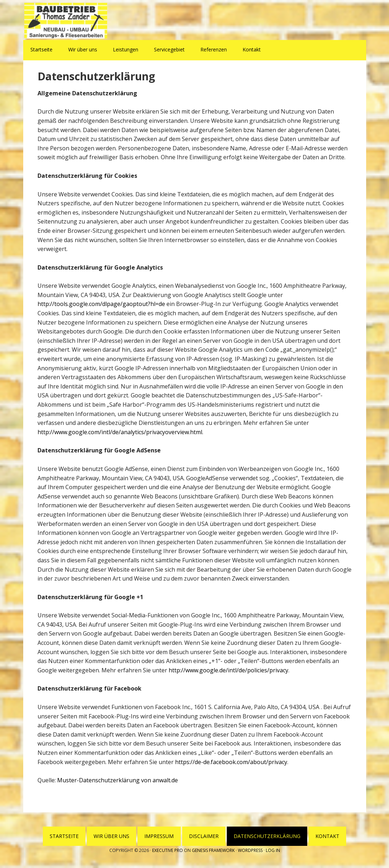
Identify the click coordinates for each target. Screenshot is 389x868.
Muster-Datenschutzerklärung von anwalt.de (118, 780)
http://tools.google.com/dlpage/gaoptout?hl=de (101, 304)
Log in (273, 850)
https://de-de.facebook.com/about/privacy (231, 762)
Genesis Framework (213, 850)
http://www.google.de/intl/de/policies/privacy (228, 670)
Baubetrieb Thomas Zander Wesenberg (70, 21)
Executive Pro (168, 850)
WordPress (250, 850)
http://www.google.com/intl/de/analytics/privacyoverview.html (120, 432)
